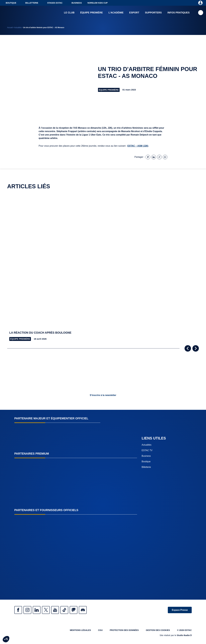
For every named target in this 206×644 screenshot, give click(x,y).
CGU (98, 631)
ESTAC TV (147, 450)
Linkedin (39, 610)
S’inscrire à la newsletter (103, 395)
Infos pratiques (178, 13)
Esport (134, 13)
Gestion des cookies (157, 631)
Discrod (89, 610)
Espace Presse (179, 610)
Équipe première (92, 13)
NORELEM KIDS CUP (98, 3)
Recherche (201, 13)
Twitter (49, 610)
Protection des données (122, 631)
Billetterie (32, 3)
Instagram (29, 610)
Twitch (79, 610)
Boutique (11, 3)
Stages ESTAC (55, 3)
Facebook (19, 610)
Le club (69, 13)
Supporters (153, 13)
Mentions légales (77, 631)
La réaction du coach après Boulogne (41, 333)
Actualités (18, 28)
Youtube (59, 610)
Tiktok (69, 610)
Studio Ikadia (184, 636)
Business (77, 3)
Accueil (10, 28)
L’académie (116, 13)
